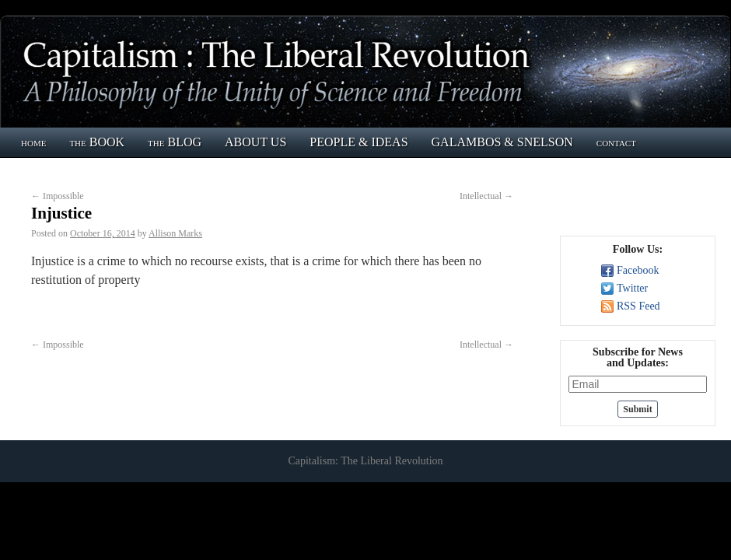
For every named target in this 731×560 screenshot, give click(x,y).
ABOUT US (255, 142)
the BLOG (175, 142)
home (33, 142)
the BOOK (97, 142)
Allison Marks (175, 233)
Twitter (632, 288)
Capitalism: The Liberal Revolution (365, 461)
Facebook (638, 270)
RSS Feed (638, 306)
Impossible (58, 196)
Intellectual (486, 196)
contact (616, 142)
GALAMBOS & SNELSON (502, 142)
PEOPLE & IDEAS (359, 142)
